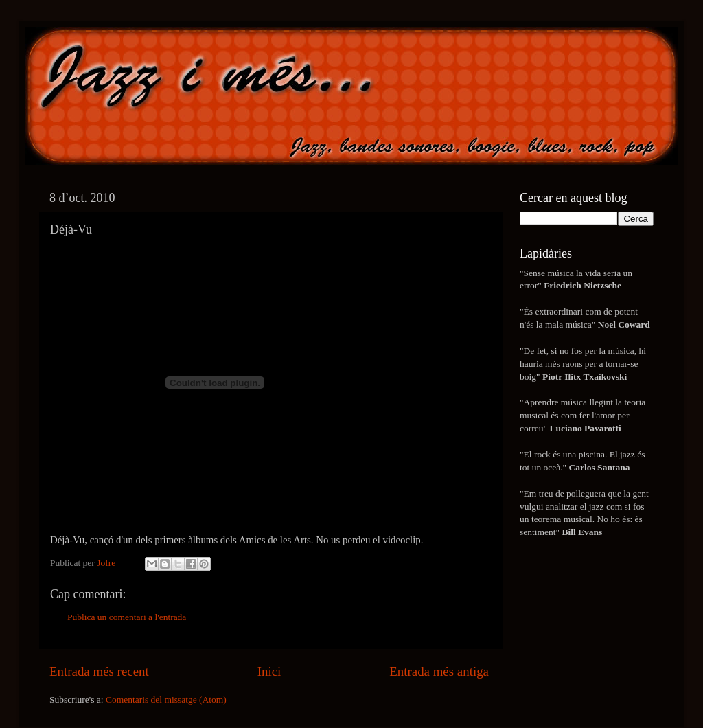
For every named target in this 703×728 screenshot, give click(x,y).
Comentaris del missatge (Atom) (166, 699)
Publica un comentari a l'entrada (127, 617)
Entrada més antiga (439, 671)
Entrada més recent (99, 671)
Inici (269, 671)
